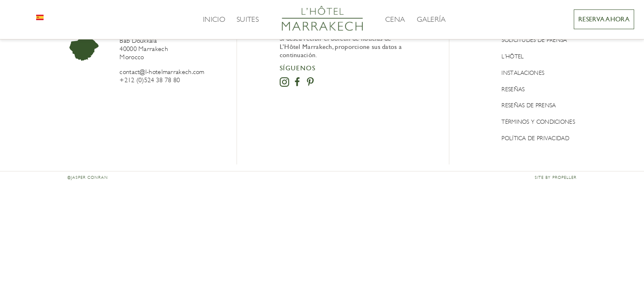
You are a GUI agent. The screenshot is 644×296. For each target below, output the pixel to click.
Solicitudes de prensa (534, 40)
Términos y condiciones (538, 122)
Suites (248, 19)
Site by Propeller (556, 178)
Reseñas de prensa (529, 105)
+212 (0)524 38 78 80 (150, 80)
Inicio (214, 19)
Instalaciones (523, 73)
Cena (395, 19)
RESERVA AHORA (604, 19)
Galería (431, 19)
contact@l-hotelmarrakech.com (162, 72)
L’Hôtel (513, 57)
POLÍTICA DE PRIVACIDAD (535, 138)
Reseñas (513, 89)
